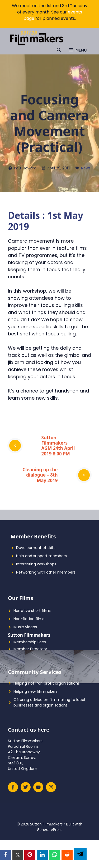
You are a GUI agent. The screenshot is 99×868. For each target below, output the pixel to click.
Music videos (25, 627)
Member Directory (30, 649)
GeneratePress (49, 830)
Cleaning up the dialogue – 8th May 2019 (40, 475)
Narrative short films (32, 611)
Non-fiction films (29, 619)
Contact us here (29, 730)
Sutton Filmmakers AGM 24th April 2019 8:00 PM (58, 446)
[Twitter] (18, 855)
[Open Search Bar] (59, 50)
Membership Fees (30, 642)
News (86, 168)
